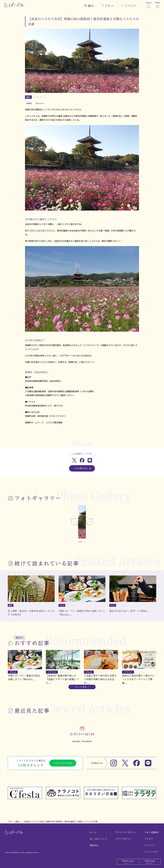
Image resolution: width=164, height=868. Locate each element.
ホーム (93, 832)
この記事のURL (82, 468)
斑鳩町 (29, 103)
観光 (17, 822)
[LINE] (148, 763)
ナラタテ (149, 839)
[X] (125, 763)
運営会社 (94, 845)
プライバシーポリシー (126, 832)
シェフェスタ (151, 852)
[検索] (149, 5)
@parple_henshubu (82, 741)
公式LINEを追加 (63, 763)
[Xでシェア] (74, 460)
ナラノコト (150, 845)
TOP (10, 822)
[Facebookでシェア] (82, 460)
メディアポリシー (124, 839)
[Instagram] (114, 763)
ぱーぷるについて (98, 839)
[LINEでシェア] (90, 460)
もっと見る (81, 687)
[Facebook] (137, 763)
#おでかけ (40, 103)
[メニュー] (158, 5)
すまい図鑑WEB (152, 832)
